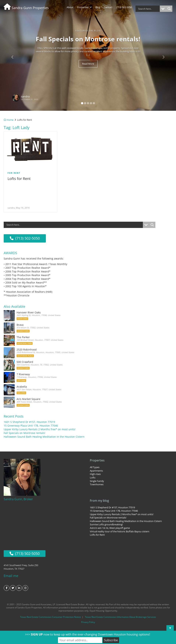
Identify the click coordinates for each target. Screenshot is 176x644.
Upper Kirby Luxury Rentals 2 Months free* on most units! (40, 428)
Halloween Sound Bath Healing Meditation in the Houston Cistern (44, 436)
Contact (108, 7)
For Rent (14, 173)
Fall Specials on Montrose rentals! (24, 432)
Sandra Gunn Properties (26, 8)
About (70, 7)
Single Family (97, 480)
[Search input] (149, 9)
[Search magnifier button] (169, 9)
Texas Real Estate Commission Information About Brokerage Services (120, 615)
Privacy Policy (88, 620)
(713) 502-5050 (124, 7)
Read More (88, 64)
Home (9, 120)
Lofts (93, 476)
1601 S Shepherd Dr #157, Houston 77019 (29, 421)
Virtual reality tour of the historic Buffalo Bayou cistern (120, 530)
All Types (95, 466)
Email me (11, 574)
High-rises (95, 473)
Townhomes (97, 483)
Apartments (96, 470)
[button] (13, 55)
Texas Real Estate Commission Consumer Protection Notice (50, 615)
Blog (98, 7)
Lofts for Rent (19, 179)
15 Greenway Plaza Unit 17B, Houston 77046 (31, 425)
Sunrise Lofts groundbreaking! (106, 523)
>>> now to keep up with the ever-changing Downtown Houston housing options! (88, 634)
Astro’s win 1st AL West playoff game (110, 527)
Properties (84, 7)
